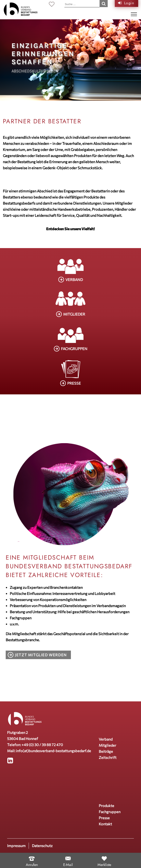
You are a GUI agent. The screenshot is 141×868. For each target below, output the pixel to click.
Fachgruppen (110, 812)
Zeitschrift (108, 757)
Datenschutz (42, 846)
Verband (106, 739)
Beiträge (106, 751)
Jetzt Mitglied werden (41, 655)
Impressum (16, 846)
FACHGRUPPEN (74, 349)
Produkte (106, 806)
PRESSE (74, 383)
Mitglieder (107, 745)
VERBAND (74, 280)
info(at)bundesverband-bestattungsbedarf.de (53, 751)
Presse (104, 818)
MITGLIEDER (74, 314)
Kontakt (105, 824)
